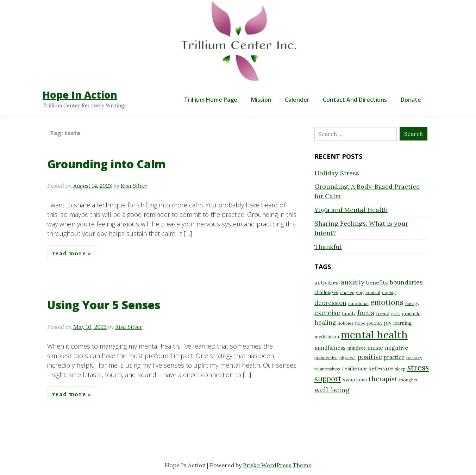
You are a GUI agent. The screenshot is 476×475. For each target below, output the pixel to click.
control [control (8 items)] (373, 292)
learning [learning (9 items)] (403, 323)
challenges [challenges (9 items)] (326, 292)
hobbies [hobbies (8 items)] (346, 323)
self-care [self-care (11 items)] (381, 368)
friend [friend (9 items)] (383, 313)
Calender (297, 100)
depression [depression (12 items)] (330, 303)
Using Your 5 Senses (104, 305)
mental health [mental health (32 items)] (374, 335)
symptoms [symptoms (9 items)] (355, 380)
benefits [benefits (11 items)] (377, 282)
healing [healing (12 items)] (325, 323)
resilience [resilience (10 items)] (354, 368)
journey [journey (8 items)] (375, 323)
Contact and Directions (355, 100)
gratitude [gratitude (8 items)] (411, 314)
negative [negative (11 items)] (396, 348)
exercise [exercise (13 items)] (327, 313)
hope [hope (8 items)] (360, 323)
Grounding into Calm (107, 164)
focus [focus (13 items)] (366, 313)
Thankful (328, 247)
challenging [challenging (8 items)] (352, 292)
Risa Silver (134, 186)
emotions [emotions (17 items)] (387, 302)
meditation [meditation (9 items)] (327, 337)
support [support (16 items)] (328, 379)
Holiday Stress (337, 173)
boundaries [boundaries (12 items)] (406, 282)
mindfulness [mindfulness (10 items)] (330, 348)
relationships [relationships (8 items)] (327, 369)
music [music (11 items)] (375, 348)
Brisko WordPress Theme (277, 465)
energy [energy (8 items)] (412, 303)
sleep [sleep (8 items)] (400, 369)
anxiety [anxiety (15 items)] (352, 282)
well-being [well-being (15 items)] (332, 390)
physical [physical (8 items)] (347, 358)
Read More (70, 253)
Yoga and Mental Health (351, 210)
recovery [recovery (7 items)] (414, 358)
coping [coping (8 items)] (389, 292)
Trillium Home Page (211, 100)
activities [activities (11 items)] (327, 282)
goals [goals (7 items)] (396, 314)
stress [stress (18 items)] (418, 368)
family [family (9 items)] (349, 313)
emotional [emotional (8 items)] (358, 303)
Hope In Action (80, 95)
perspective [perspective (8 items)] (326, 358)
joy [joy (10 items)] (388, 323)
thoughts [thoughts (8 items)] (408, 380)
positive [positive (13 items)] (370, 357)
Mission (261, 100)
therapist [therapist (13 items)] (383, 379)
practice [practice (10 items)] (394, 357)
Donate (411, 100)
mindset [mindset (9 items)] (356, 348)
